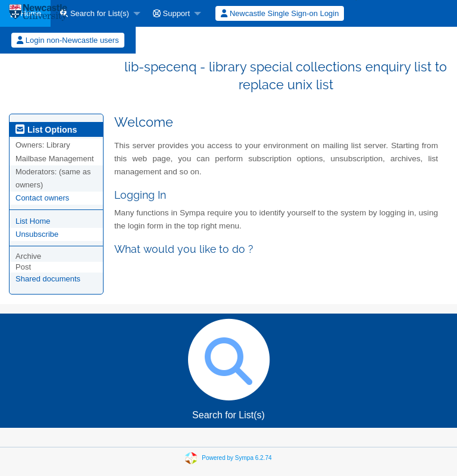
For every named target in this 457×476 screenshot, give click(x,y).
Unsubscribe (37, 234)
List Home (33, 221)
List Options (46, 130)
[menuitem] (97, 13)
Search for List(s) (95, 13)
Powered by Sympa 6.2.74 (237, 458)
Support (171, 13)
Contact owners (42, 198)
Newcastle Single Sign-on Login (280, 13)
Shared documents (48, 279)
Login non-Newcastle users (68, 40)
